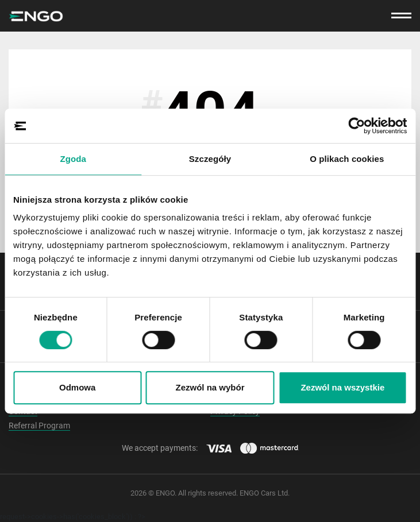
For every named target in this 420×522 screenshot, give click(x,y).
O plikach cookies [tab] (347, 159)
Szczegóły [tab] (210, 159)
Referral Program (39, 426)
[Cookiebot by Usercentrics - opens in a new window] (357, 126)
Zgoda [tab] (73, 159)
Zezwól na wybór (210, 387)
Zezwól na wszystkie (342, 387)
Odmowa (77, 387)
